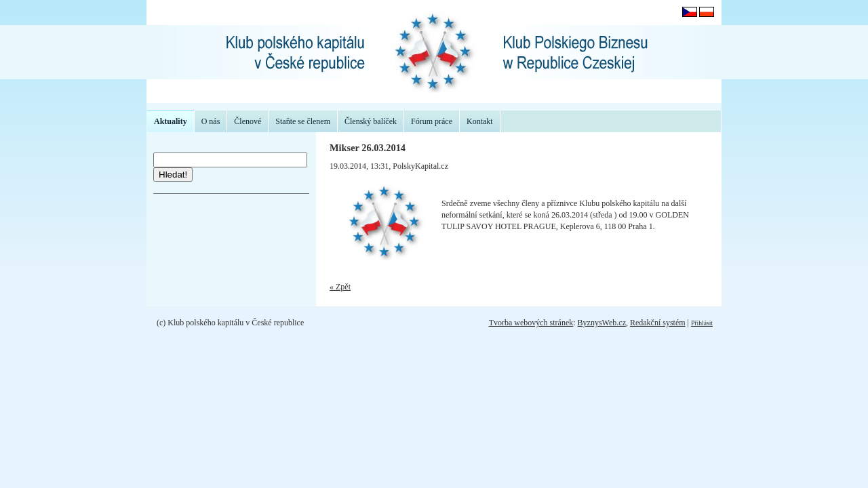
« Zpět (340, 287)
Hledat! (173, 175)
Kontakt (480, 121)
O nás (211, 121)
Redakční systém (658, 323)
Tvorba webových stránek (531, 323)
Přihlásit (702, 323)
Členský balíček (371, 121)
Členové (248, 121)
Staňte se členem (303, 121)
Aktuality (171, 121)
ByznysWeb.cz (602, 323)
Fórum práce (432, 121)
